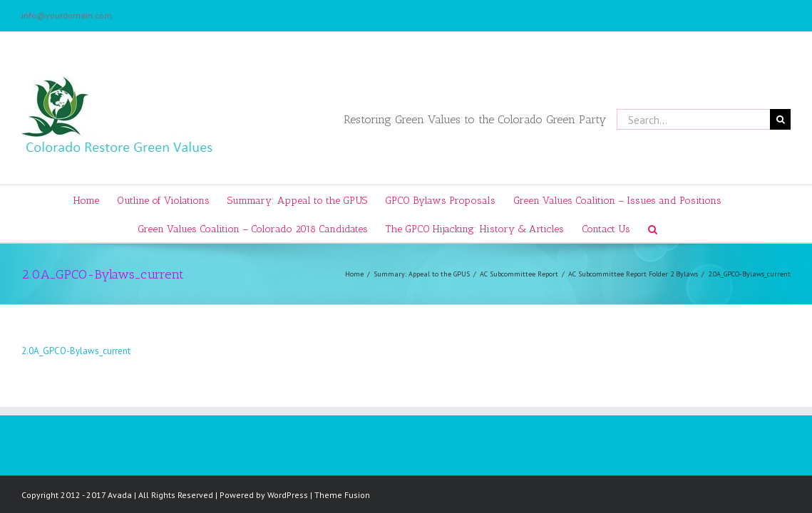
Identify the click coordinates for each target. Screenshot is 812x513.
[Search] (683, 228)
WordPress (288, 495)
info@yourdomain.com (67, 15)
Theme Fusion (342, 495)
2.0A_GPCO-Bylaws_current (76, 351)
